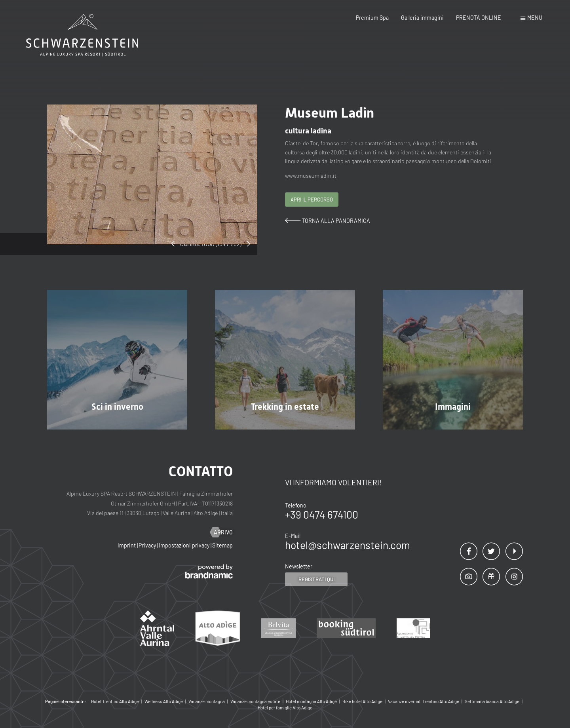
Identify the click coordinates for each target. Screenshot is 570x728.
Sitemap (222, 545)
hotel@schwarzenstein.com (348, 545)
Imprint (127, 545)
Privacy (148, 545)
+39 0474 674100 (322, 514)
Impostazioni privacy (185, 545)
